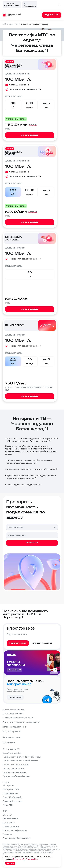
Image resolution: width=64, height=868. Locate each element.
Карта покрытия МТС (13, 714)
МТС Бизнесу (9, 742)
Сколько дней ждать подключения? (23, 485)
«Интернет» (8, 786)
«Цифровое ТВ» (10, 793)
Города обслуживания (13, 710)
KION (5, 811)
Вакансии (7, 834)
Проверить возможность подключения (22, 722)
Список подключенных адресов (18, 718)
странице (50, 851)
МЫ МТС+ (7, 815)
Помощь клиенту (11, 827)
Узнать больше (30, 135)
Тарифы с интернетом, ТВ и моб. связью (22, 757)
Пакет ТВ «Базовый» (12, 797)
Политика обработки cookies (16, 838)
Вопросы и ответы (11, 737)
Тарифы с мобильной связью (16, 776)
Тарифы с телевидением (14, 772)
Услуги (6, 782)
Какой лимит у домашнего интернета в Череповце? (31, 469)
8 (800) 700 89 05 (12, 6)
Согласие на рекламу (49, 846)
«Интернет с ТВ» (11, 790)
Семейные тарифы (12, 753)
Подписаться (15, 697)
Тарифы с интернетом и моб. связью (20, 761)
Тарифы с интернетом (13, 769)
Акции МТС (8, 805)
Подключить (29, 446)
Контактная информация (15, 831)
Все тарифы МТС (11, 749)
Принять (10, 863)
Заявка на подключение (14, 727)
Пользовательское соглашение (29, 849)
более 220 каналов (19, 85)
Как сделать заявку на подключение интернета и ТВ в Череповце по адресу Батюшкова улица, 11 (31, 440)
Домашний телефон (12, 801)
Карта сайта (9, 823)
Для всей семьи (10, 819)
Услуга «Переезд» (11, 732)
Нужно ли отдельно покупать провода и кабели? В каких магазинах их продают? (30, 477)
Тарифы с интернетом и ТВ (16, 765)
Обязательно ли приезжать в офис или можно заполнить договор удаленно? (28, 462)
